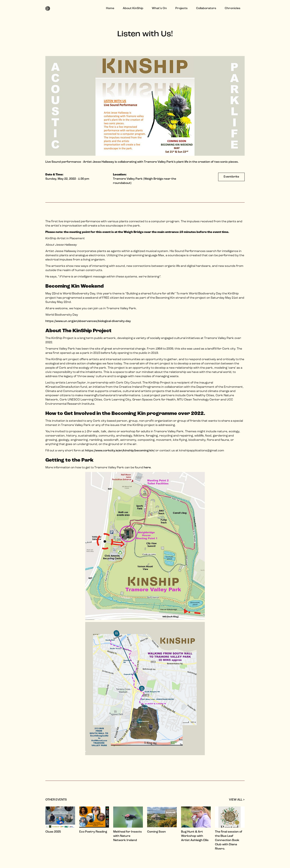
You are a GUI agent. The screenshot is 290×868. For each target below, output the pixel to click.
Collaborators (206, 8)
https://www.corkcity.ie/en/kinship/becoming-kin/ (120, 451)
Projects (181, 8)
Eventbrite (231, 177)
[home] (49, 8)
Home (110, 8)
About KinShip (133, 8)
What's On (159, 8)
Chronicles (233, 8)
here (147, 468)
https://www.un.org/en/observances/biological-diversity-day (88, 321)
